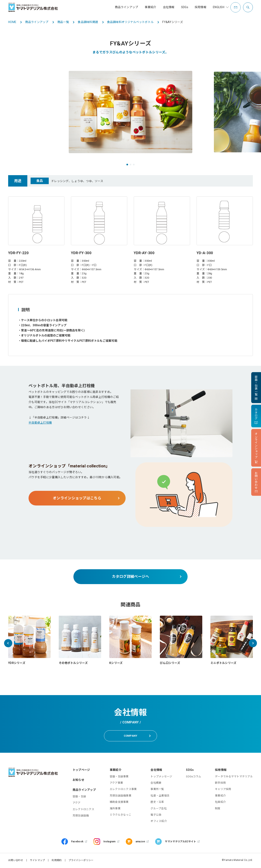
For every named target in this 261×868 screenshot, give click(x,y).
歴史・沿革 (157, 803)
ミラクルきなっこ (121, 816)
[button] (127, 165)
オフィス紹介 (159, 822)
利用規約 (57, 861)
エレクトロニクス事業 (123, 790)
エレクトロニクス (83, 810)
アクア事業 (116, 784)
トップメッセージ (161, 777)
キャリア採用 (223, 790)
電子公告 (156, 816)
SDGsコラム (194, 777)
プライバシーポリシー (81, 861)
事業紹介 (220, 796)
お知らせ (78, 780)
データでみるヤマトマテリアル (234, 777)
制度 (218, 809)
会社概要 (156, 784)
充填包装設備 (81, 816)
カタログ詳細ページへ (131, 576)
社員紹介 (220, 803)
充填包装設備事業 (121, 796)
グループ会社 (159, 809)
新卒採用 (220, 784)
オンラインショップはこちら (77, 498)
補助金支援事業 (119, 803)
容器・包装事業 (119, 777)
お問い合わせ (16, 861)
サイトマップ (38, 861)
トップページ (81, 770)
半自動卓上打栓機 (40, 423)
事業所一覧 (157, 790)
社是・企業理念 (160, 796)
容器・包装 (79, 797)
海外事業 (115, 809)
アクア (77, 804)
